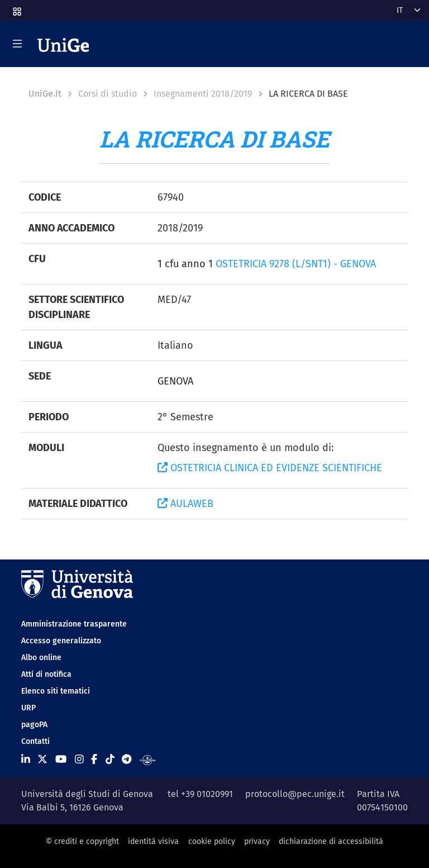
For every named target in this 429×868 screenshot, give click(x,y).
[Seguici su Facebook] (94, 760)
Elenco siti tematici (56, 691)
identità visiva (153, 841)
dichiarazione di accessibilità (331, 841)
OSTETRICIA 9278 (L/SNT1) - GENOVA (296, 264)
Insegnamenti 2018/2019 (203, 94)
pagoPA (34, 725)
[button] (16, 8)
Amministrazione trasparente (74, 624)
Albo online (41, 658)
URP (28, 708)
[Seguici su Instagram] (79, 760)
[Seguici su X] (42, 760)
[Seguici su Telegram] (127, 760)
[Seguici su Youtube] (61, 760)
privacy (257, 841)
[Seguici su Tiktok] (110, 760)
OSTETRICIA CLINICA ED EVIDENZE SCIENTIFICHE (270, 468)
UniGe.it (45, 94)
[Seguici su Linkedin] (26, 760)
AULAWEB (185, 504)
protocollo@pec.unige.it (295, 794)
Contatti (35, 741)
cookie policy (212, 841)
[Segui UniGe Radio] (148, 760)
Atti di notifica (46, 674)
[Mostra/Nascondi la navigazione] (17, 44)
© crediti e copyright (82, 841)
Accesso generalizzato (61, 641)
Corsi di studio (108, 94)
